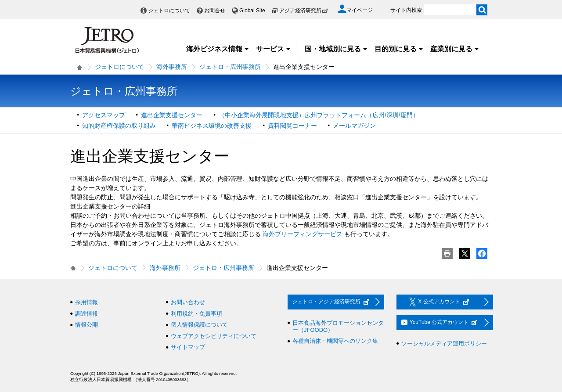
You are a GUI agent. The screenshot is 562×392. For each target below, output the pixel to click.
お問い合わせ (188, 302)
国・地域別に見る (336, 49)
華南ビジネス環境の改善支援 (212, 126)
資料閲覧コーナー (292, 126)
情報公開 (86, 325)
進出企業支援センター (172, 115)
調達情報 (86, 314)
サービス (274, 49)
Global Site (252, 11)
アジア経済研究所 (304, 11)
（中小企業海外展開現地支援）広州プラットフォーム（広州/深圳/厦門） (319, 115)
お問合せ (215, 11)
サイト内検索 (406, 10)
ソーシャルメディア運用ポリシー (444, 343)
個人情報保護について (199, 325)
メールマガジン (354, 126)
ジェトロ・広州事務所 (230, 67)
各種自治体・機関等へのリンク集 (335, 341)
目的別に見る (399, 49)
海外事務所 (172, 67)
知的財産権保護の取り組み (119, 126)
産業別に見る (455, 49)
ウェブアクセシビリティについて (214, 336)
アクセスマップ (104, 115)
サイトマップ (188, 347)
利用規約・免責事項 (196, 314)
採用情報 (86, 302)
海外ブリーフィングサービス (303, 234)
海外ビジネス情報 (218, 49)
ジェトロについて (169, 11)
